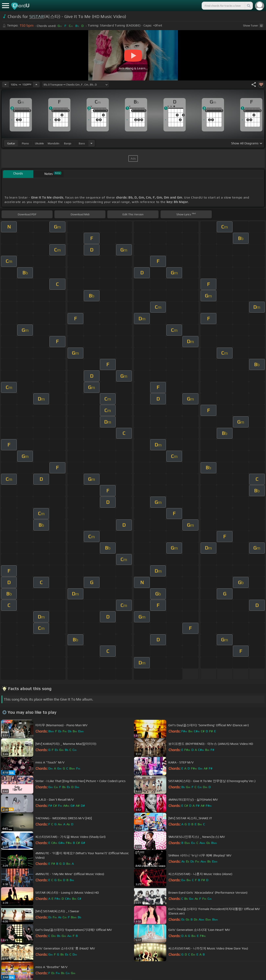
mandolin (53, 143)
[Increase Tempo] (36, 85)
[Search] (248, 6)
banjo (68, 143)
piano (25, 143)
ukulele (39, 143)
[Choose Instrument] (91, 143)
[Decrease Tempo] (5, 85)
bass (82, 143)
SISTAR (37, 16)
